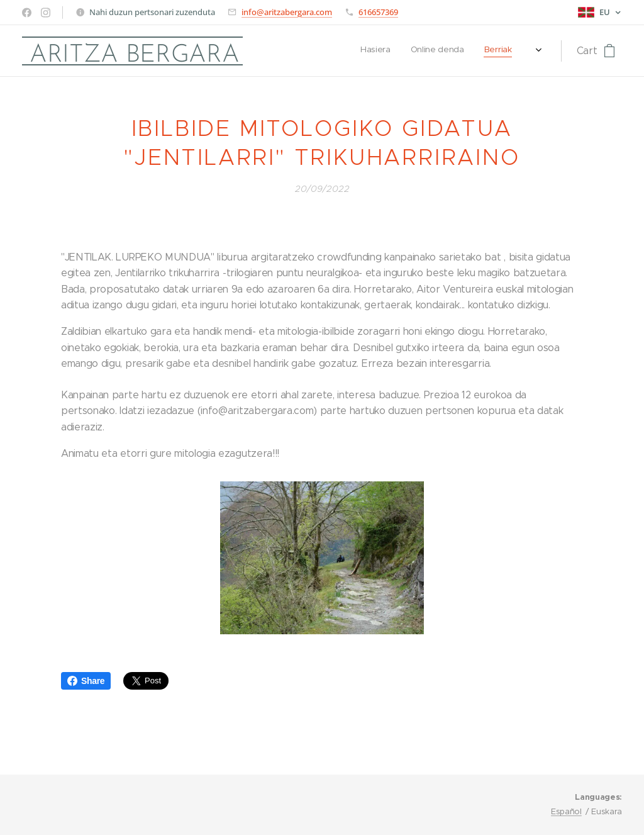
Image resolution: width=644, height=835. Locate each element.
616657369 (378, 12)
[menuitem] (401, 51)
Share (86, 681)
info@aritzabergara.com (287, 12)
